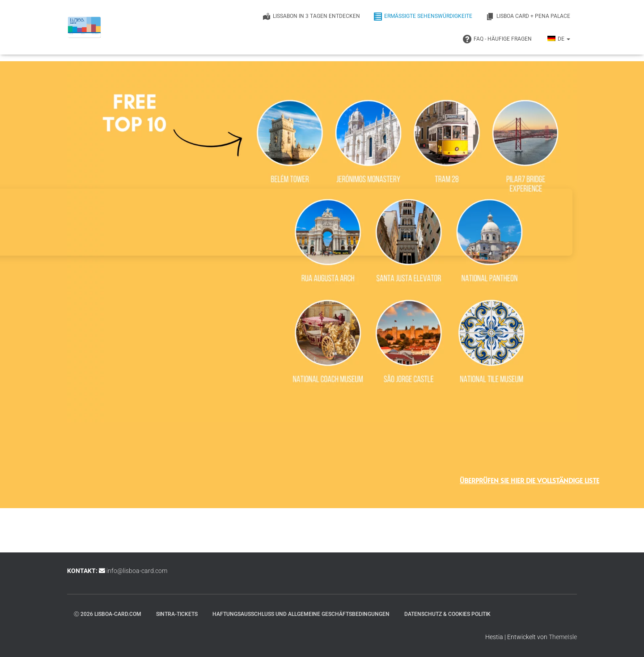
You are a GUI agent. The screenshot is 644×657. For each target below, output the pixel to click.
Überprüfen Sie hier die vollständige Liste (530, 480)
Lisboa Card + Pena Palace (528, 17)
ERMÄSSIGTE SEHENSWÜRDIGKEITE (423, 17)
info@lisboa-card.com (137, 571)
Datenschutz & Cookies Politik (447, 614)
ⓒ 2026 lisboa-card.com (108, 614)
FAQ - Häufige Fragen (497, 39)
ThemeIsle (563, 637)
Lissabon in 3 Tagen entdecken (311, 17)
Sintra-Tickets (177, 614)
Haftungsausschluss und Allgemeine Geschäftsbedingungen (301, 614)
